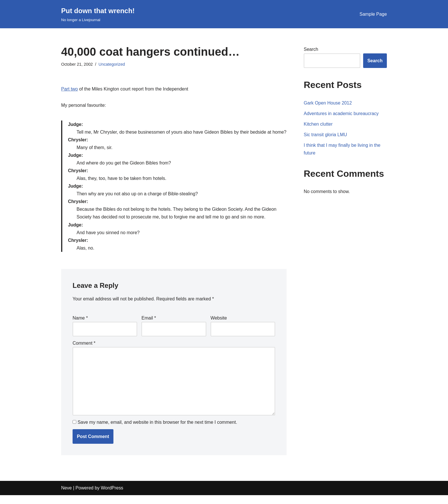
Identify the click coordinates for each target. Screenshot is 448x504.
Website (219, 327)
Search (311, 49)
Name (80, 327)
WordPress (112, 497)
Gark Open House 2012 (328, 103)
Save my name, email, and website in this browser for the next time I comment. (157, 431)
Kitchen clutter (318, 124)
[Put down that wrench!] (98, 14)
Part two (70, 89)
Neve (66, 497)
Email (149, 327)
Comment (84, 352)
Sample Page (373, 14)
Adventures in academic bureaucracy (341, 114)
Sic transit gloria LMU (325, 135)
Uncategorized (112, 64)
